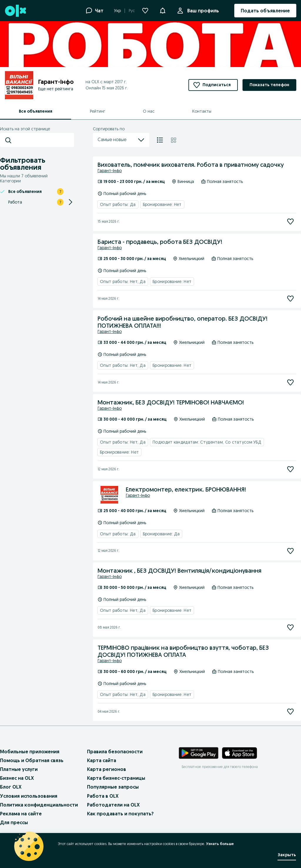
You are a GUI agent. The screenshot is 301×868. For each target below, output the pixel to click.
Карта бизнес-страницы (116, 778)
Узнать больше (220, 844)
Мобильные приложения (30, 752)
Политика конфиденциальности (39, 805)
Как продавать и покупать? (120, 814)
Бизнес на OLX (17, 778)
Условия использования (29, 796)
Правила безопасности (115, 752)
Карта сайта (102, 760)
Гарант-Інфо (110, 171)
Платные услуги (19, 769)
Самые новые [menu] (121, 140)
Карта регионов (107, 769)
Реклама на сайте (21, 814)
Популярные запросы (113, 787)
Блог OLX (11, 787)
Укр (117, 11)
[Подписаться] (290, 222)
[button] (163, 10)
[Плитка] (174, 140)
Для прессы (14, 822)
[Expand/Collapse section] (71, 202)
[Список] (160, 140)
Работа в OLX (103, 796)
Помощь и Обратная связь (32, 760)
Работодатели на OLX (113, 805)
